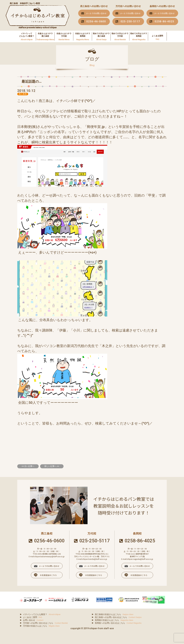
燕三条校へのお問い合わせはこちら (118, 617)
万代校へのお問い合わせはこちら (45, 623)
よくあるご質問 (32, 617)
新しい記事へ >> (52, 466)
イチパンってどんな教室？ (42, 614)
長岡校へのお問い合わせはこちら (118, 623)
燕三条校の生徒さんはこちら (114, 614)
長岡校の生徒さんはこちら (114, 620)
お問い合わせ (33, 620)
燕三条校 (23, 94)
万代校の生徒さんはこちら (41, 626)
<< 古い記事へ (28, 466)
